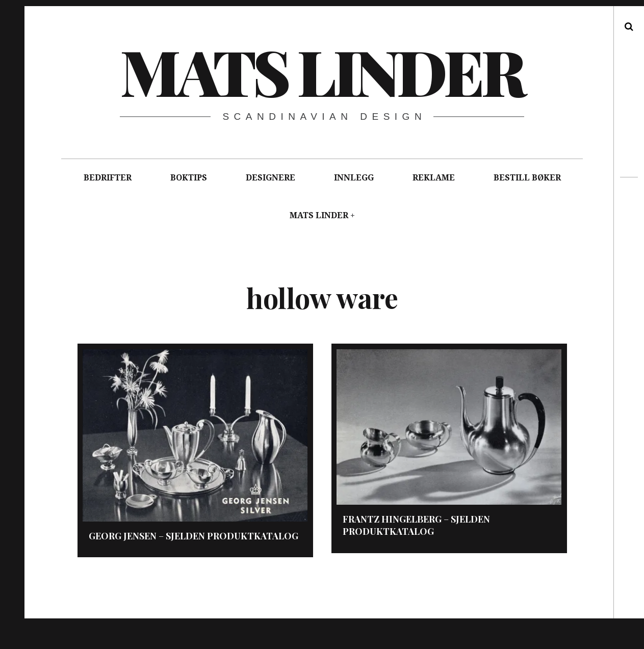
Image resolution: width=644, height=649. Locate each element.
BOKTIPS (189, 178)
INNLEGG (354, 178)
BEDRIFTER (108, 178)
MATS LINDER (319, 215)
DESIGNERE (271, 178)
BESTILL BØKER (527, 178)
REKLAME (434, 178)
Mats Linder (321, 71)
